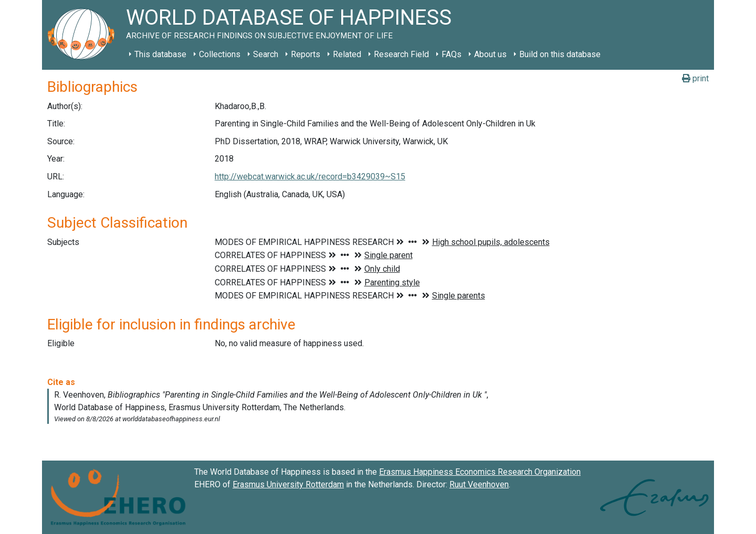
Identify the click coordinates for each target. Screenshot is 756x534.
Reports (306, 54)
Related (347, 54)
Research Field (401, 54)
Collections (220, 54)
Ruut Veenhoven (479, 484)
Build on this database (560, 54)
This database (160, 54)
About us (490, 54)
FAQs (451, 54)
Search (266, 54)
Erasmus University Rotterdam (288, 484)
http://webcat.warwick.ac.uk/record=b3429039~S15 (310, 177)
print (695, 78)
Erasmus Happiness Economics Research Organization (480, 472)
